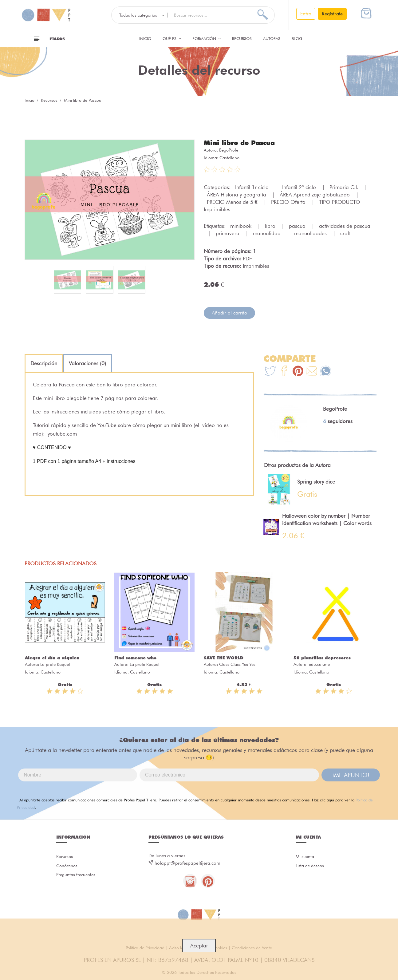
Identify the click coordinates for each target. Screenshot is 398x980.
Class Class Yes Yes (237, 664)
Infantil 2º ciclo (300, 187)
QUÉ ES (172, 38)
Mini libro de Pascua (241, 143)
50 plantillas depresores (322, 658)
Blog (297, 38)
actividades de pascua (345, 226)
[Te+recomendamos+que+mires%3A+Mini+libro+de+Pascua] (284, 371)
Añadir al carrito (229, 312)
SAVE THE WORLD (224, 658)
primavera (228, 233)
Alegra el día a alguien (52, 658)
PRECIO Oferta (289, 202)
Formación (207, 38)
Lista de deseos (311, 866)
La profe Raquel (55, 664)
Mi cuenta (306, 856)
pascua (298, 226)
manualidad (268, 233)
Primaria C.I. (345, 187)
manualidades (311, 233)
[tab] (44, 363)
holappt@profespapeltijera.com (187, 863)
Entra (306, 14)
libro (271, 226)
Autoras (272, 38)
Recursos (242, 38)
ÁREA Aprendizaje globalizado (315, 194)
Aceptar (199, 946)
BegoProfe (229, 150)
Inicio (145, 38)
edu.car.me (319, 664)
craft (345, 233)
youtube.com (62, 433)
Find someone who (135, 658)
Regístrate (332, 14)
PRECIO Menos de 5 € (233, 202)
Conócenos (68, 866)
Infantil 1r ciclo (253, 187)
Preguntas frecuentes (77, 876)
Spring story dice (316, 481)
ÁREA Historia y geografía (237, 194)
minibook (242, 226)
